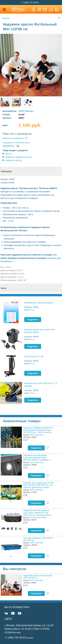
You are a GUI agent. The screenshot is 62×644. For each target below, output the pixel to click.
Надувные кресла (13, 160)
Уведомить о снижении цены (16, 143)
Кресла (8, 154)
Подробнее (33, 320)
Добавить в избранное (13, 138)
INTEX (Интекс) (26, 111)
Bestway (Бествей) (38, 517)
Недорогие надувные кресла (19, 157)
